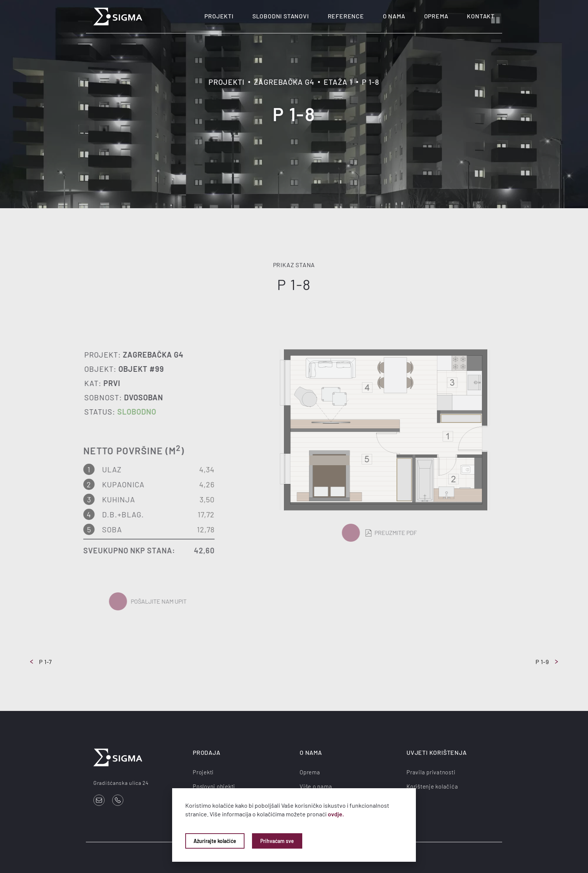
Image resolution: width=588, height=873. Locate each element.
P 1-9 (547, 662)
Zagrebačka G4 (284, 82)
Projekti (219, 16)
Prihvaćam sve (277, 841)
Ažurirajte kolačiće (215, 841)
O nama (394, 16)
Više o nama (316, 786)
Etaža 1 (338, 82)
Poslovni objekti (214, 786)
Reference (346, 16)
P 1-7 (41, 662)
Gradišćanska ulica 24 (121, 783)
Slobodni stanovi (281, 16)
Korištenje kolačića (432, 786)
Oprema (436, 16)
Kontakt (481, 16)
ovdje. (336, 814)
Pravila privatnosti (431, 772)
